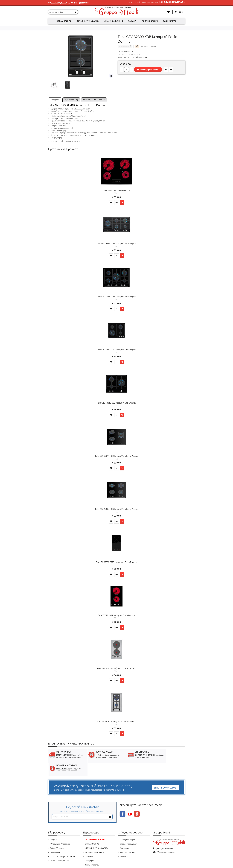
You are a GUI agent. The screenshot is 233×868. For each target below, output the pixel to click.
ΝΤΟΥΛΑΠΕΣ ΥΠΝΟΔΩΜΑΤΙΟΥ (96, 834)
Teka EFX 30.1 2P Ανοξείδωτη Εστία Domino (116, 668)
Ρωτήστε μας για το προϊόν (94, 100)
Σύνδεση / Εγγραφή (133, 2)
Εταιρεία (53, 826)
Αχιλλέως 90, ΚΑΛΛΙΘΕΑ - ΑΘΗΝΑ (64, 3)
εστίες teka (76, 141)
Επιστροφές (124, 834)
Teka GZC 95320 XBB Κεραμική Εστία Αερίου (117, 243)
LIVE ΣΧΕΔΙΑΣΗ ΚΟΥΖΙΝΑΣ (96, 826)
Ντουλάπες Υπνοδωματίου (87, 21)
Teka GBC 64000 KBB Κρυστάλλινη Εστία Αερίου (116, 509)
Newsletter (124, 843)
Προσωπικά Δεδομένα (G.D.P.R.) (62, 843)
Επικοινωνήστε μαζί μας (59, 847)
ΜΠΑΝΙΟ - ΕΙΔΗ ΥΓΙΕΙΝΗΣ (94, 839)
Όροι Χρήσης (55, 839)
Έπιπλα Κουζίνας (64, 21)
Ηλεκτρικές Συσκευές (150, 21)
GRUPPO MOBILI (54, 861)
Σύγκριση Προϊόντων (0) (150, 2)
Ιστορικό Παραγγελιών (129, 830)
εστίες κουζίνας (66, 141)
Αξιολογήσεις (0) (71, 100)
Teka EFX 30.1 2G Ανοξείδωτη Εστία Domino (116, 721)
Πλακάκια (132, 21)
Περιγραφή (55, 100)
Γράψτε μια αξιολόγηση (146, 46)
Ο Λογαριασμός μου (128, 826)
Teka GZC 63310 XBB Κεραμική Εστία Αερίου (117, 403)
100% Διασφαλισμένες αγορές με (102, 756)
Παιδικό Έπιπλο (170, 21)
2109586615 (86, 3)
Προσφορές (89, 847)
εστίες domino (54, 141)
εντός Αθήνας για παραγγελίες (67, 757)
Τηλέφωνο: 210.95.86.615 (165, 838)
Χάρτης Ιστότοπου (92, 851)
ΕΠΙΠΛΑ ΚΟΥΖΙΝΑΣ (92, 830)
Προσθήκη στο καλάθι (148, 70)
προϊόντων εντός (136, 756)
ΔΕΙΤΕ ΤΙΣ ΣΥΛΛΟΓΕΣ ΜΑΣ (165, 774)
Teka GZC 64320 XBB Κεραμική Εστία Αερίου (117, 350)
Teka (133, 51)
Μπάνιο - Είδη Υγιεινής (114, 21)
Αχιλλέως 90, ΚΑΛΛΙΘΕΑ (164, 835)
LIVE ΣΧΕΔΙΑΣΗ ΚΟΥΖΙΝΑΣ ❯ (172, 2)
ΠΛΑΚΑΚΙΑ (89, 843)
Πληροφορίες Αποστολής (60, 830)
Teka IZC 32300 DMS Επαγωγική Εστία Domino (117, 562)
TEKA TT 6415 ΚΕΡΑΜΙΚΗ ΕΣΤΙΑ (117, 190)
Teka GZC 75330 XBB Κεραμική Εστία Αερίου (117, 297)
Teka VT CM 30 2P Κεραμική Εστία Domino (116, 615)
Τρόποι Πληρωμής (57, 834)
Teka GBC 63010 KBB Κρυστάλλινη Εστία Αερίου (116, 456)
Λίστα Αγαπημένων (127, 839)
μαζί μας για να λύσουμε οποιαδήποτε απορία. (170, 757)
